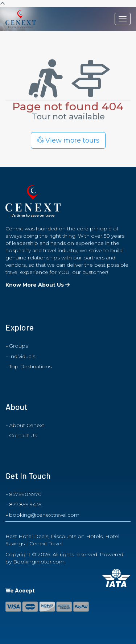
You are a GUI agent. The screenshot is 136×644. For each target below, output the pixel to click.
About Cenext (27, 425)
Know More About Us (38, 285)
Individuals (22, 356)
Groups (18, 346)
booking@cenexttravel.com (44, 515)
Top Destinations (30, 366)
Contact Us (23, 435)
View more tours (68, 140)
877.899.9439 (25, 504)
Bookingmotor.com (39, 562)
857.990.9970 (25, 494)
